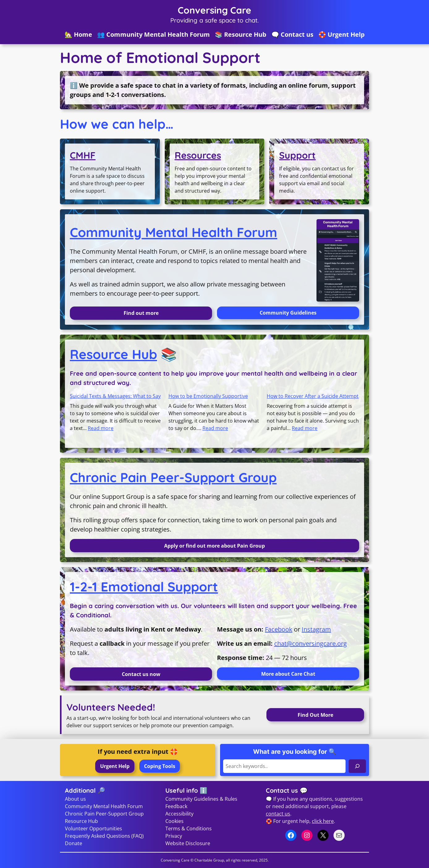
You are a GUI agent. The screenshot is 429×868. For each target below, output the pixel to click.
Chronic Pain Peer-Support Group (173, 477)
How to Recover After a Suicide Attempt (313, 396)
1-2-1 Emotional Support (144, 587)
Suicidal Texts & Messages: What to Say (115, 396)
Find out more (141, 313)
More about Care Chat (288, 674)
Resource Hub (113, 354)
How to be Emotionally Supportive (208, 396)
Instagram (316, 629)
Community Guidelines (288, 313)
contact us (278, 814)
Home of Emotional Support (160, 58)
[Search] (357, 766)
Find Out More (315, 715)
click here (323, 821)
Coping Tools (160, 766)
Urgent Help (115, 766)
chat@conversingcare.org (310, 643)
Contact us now (141, 674)
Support (297, 155)
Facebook (279, 629)
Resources (198, 155)
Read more (101, 428)
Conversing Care (214, 10)
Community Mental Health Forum (174, 232)
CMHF (83, 155)
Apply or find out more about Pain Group (214, 546)
